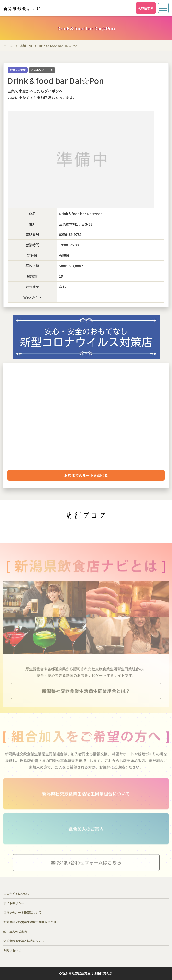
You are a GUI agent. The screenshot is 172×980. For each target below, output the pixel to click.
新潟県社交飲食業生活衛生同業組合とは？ (31, 922)
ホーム (8, 46)
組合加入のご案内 (15, 931)
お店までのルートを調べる (86, 475)
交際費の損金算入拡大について (24, 941)
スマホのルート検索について (23, 912)
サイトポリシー (14, 903)
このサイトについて (17, 894)
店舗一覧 (26, 46)
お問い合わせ (12, 950)
